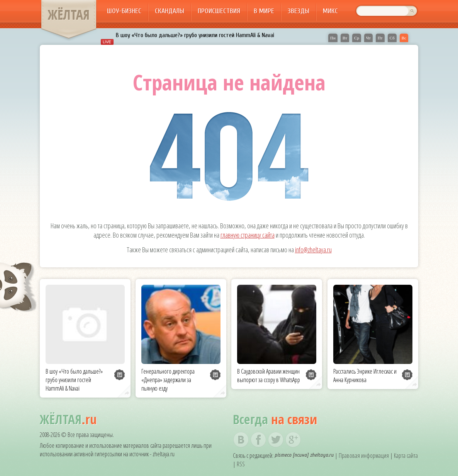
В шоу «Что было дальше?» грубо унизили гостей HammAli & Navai (195, 35)
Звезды (299, 11)
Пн (333, 38)
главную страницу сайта (248, 235)
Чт (368, 38)
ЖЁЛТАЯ (69, 15)
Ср (357, 38)
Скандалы (170, 11)
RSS (241, 464)
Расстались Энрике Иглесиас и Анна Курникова (365, 376)
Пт (380, 38)
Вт (345, 38)
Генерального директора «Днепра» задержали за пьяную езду (168, 380)
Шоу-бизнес (124, 11)
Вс (404, 38)
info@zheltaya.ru (313, 250)
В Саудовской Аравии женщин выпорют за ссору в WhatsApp (269, 376)
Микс (330, 11)
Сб (392, 38)
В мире (264, 11)
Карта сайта (406, 456)
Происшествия (219, 11)
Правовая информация (364, 456)
